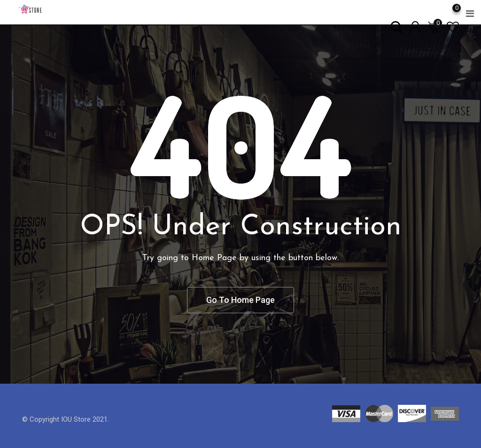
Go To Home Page (240, 300)
